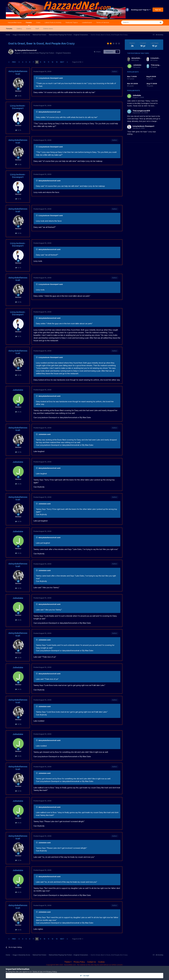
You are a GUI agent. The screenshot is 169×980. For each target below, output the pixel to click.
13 (57, 62)
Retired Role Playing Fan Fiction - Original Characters (50, 53)
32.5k (18, 96)
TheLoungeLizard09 (159, 65)
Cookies (101, 962)
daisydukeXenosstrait (27, 50)
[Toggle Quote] (37, 78)
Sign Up (158, 10)
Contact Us (91, 962)
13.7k (18, 130)
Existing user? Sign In (141, 10)
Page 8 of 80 (78, 62)
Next (62, 62)
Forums (29, 23)
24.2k (18, 412)
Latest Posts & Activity (53, 22)
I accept (85, 976)
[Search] (133, 22)
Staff (37, 29)
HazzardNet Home (15, 22)
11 (48, 62)
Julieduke (18, 390)
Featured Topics (72, 22)
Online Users (48, 29)
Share (97, 52)
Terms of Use (38, 972)
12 (52, 62)
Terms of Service (103, 22)
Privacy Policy (79, 962)
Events (29, 29)
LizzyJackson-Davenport (18, 107)
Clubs (38, 22)
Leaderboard (87, 22)
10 (44, 62)
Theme (68, 962)
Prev (14, 62)
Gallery (19, 29)
